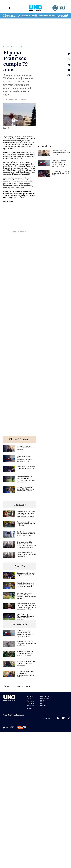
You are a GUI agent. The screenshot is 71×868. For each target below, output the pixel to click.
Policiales (24, 16)
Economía (43, 16)
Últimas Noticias (7, 16)
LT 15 (67, 16)
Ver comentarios (20, 232)
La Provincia (15, 16)
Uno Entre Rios (9, 47)
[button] (5, 8)
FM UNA (43, 706)
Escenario (52, 16)
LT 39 (65, 16)
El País (37, 16)
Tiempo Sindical (60, 16)
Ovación (32, 16)
